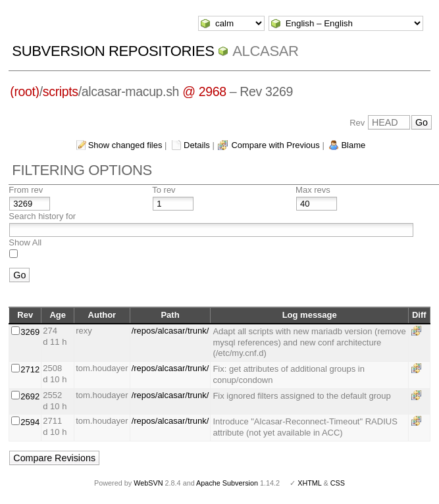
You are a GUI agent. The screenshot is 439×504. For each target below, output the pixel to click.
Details (197, 145)
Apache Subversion (227, 483)
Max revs (313, 190)
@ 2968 (204, 91)
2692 (30, 396)
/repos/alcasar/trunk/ (170, 331)
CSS (338, 483)
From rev (26, 190)
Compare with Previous (275, 145)
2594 (30, 422)
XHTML (309, 483)
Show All (25, 242)
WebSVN (148, 483)
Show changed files (125, 145)
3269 (30, 332)
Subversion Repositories (113, 51)
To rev (164, 190)
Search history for (42, 216)
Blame (353, 145)
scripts (61, 91)
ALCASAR (265, 51)
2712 (30, 369)
